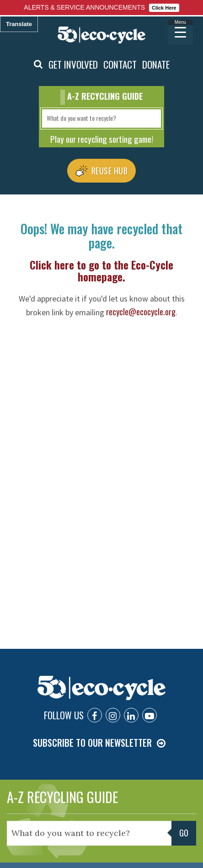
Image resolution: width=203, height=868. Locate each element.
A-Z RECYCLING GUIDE (62, 797)
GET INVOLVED (73, 64)
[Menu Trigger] (180, 32)
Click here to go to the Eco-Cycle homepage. (101, 271)
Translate (19, 24)
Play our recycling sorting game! (102, 139)
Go (184, 833)
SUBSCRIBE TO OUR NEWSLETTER (92, 743)
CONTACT (120, 64)
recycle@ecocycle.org (141, 312)
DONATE (156, 64)
